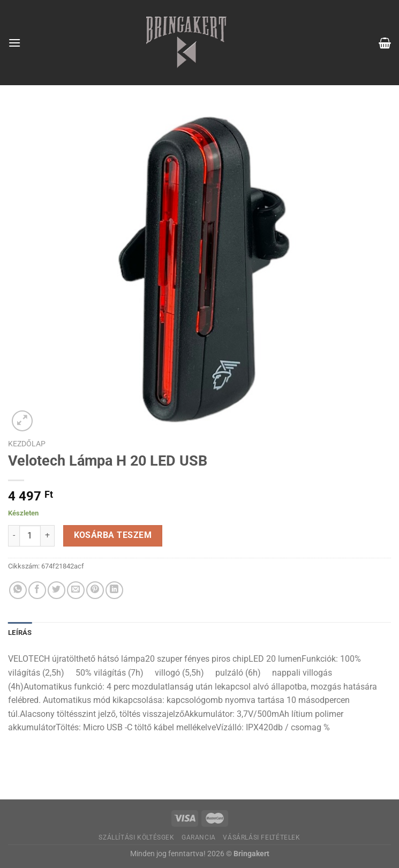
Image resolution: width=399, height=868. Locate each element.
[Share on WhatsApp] (18, 590)
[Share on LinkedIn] (114, 590)
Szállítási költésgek (136, 837)
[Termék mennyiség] (30, 536)
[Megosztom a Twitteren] (57, 590)
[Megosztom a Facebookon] (37, 590)
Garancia (199, 837)
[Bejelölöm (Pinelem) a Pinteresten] (95, 590)
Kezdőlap (27, 444)
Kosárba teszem (113, 535)
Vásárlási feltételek (261, 837)
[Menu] (14, 43)
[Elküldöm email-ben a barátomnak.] (76, 590)
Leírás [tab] (20, 633)
